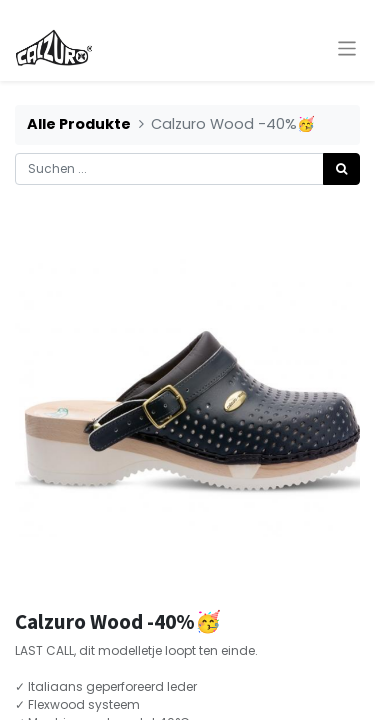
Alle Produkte (79, 124)
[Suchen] (341, 169)
